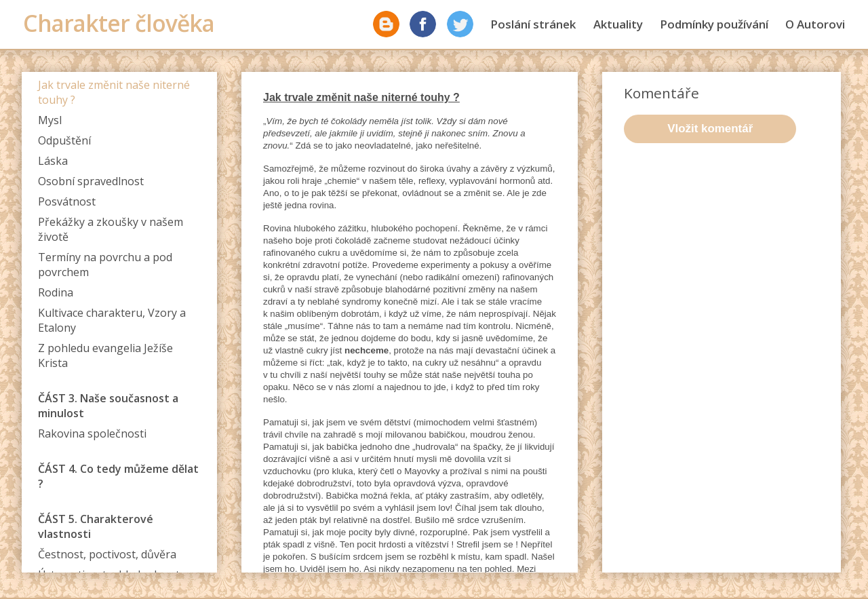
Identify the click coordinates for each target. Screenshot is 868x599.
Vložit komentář (710, 129)
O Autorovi (815, 24)
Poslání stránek (533, 24)
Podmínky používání (714, 24)
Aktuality (618, 24)
